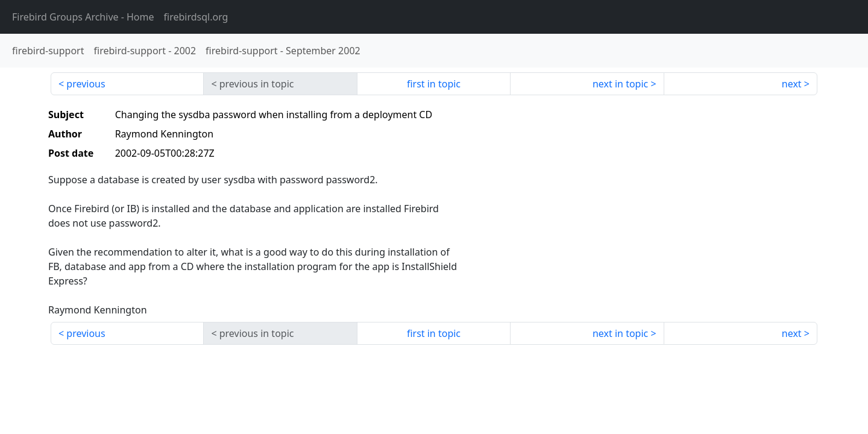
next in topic (620, 84)
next (792, 84)
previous (86, 84)
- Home (83, 17)
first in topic (434, 84)
